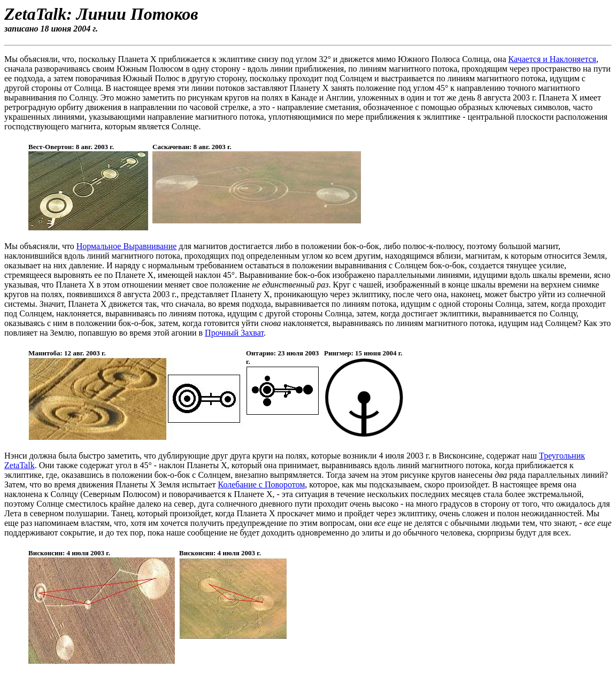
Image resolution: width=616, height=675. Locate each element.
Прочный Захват (234, 333)
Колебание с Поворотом (262, 484)
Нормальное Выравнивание (127, 246)
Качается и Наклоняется (552, 59)
